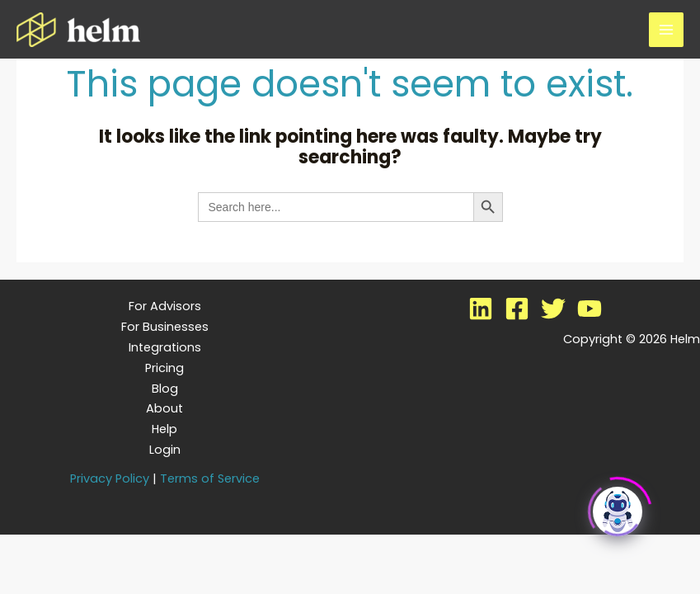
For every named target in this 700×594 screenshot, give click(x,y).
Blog (165, 389)
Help (164, 429)
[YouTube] (590, 309)
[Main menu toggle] (666, 30)
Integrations (165, 347)
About (164, 408)
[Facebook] (517, 309)
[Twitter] (553, 309)
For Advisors (165, 306)
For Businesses (165, 327)
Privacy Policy (110, 478)
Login (165, 450)
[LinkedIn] (481, 309)
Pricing (164, 368)
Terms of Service (210, 478)
